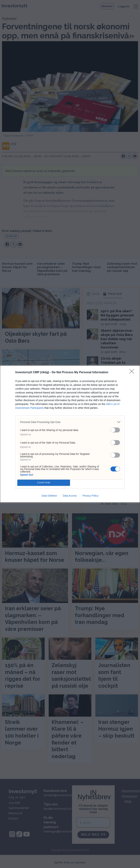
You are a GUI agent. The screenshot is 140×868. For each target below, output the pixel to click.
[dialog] (70, 434)
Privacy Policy (91, 496)
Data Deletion (49, 496)
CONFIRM (44, 483)
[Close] (133, 373)
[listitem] (70, 422)
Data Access (70, 496)
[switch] (115, 430)
